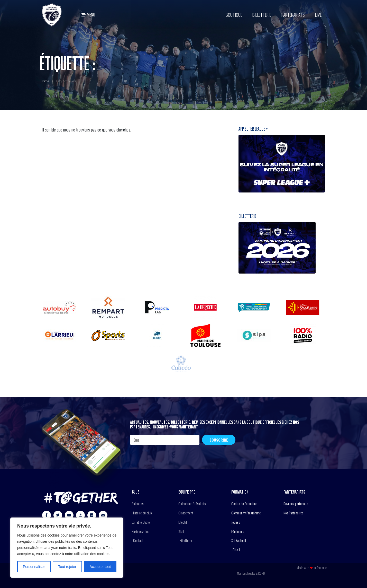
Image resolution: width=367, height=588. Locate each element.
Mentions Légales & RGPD (251, 573)
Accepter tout (100, 567)
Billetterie (262, 15)
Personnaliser (34, 567)
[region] (67, 548)
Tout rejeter (67, 567)
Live (318, 15)
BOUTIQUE (234, 15)
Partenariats (293, 15)
